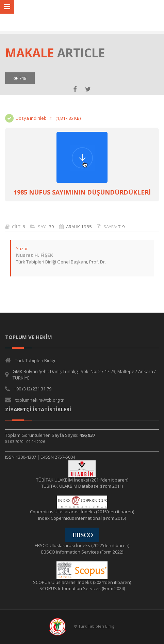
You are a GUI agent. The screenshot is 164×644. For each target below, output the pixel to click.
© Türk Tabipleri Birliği (95, 626)
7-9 (121, 227)
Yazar (22, 248)
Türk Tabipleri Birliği (35, 360)
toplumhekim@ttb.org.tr (39, 400)
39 (51, 227)
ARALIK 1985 (79, 227)
